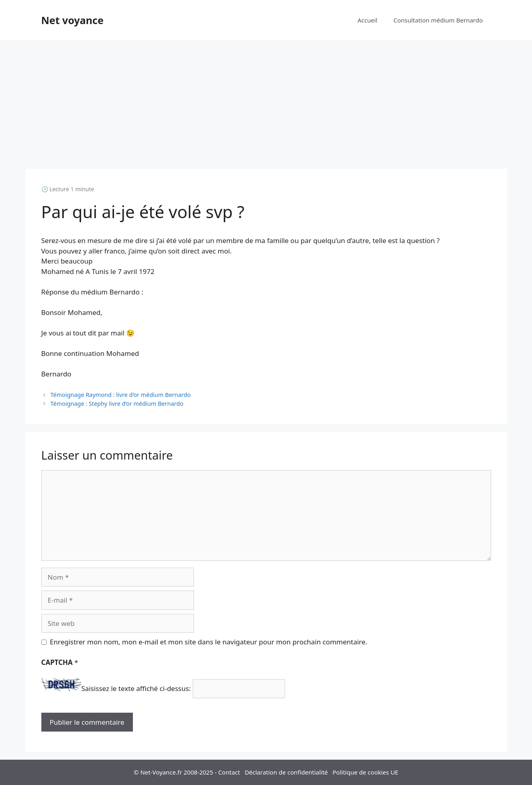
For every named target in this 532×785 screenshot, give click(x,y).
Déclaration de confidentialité (286, 772)
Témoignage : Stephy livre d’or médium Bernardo (117, 404)
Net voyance (72, 20)
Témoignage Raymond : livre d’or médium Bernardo (121, 395)
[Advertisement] (266, 100)
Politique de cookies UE (365, 772)
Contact (229, 772)
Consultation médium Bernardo (438, 20)
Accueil (367, 20)
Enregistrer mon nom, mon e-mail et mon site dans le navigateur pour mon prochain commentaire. (209, 642)
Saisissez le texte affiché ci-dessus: (136, 689)
